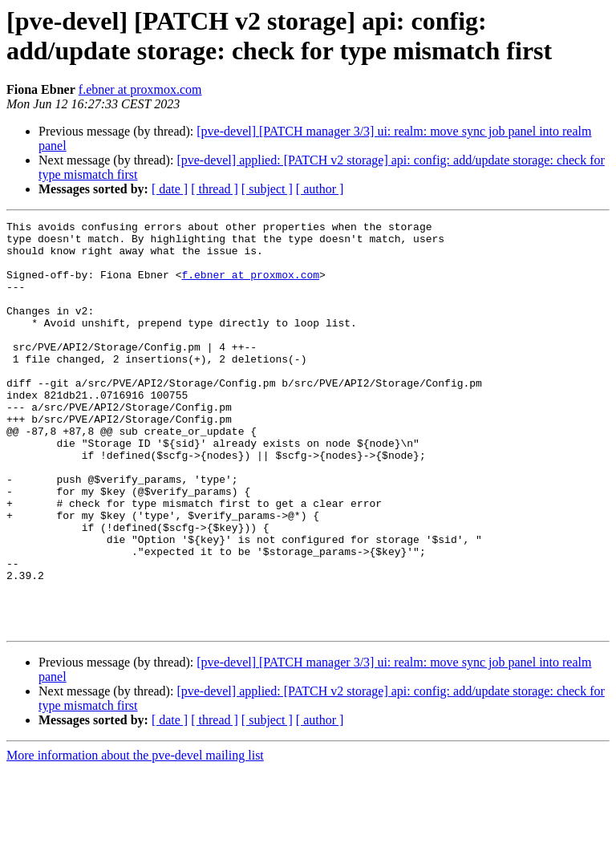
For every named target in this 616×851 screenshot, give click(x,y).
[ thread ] (215, 189)
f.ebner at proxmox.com (140, 89)
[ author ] (320, 189)
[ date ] (170, 189)
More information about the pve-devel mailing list (135, 837)
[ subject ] (267, 189)
